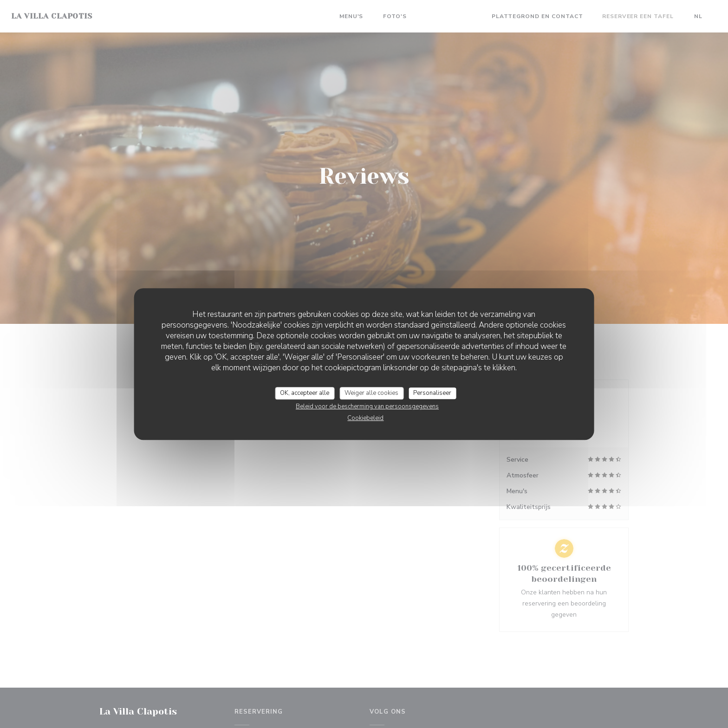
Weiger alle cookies (371, 393)
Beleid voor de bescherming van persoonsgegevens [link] (367, 406)
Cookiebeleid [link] (365, 418)
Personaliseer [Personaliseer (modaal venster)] (432, 393)
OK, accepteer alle (305, 393)
